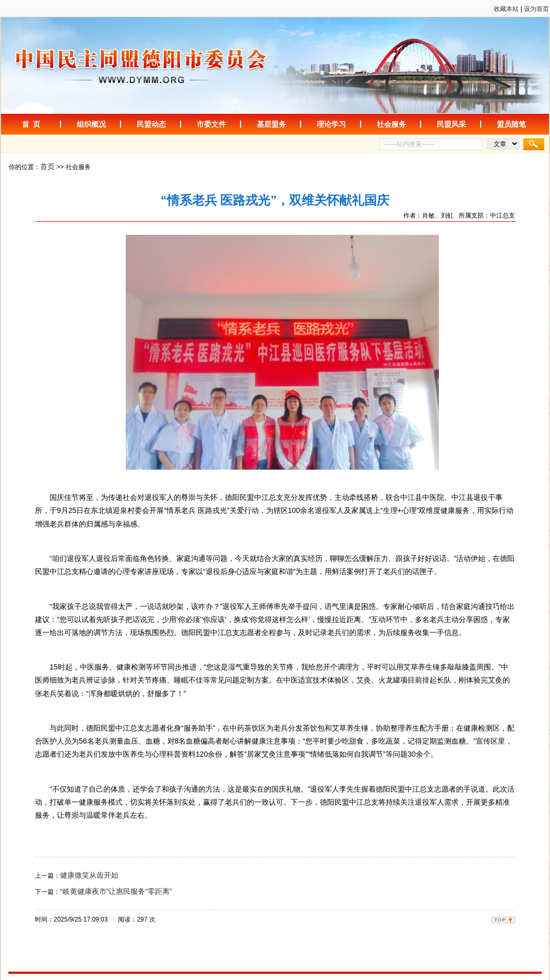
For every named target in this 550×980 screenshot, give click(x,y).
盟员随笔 (511, 124)
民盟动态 (151, 124)
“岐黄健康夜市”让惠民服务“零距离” (116, 891)
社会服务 (391, 124)
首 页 (31, 124)
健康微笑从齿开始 (89, 875)
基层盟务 (271, 124)
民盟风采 (451, 124)
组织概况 (91, 124)
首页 (47, 166)
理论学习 (331, 124)
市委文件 (211, 124)
